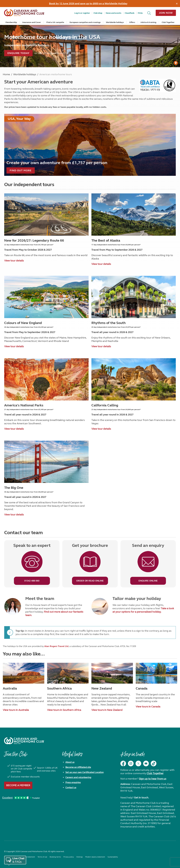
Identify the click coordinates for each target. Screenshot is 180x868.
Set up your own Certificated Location (85, 772)
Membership (11, 22)
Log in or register (82, 13)
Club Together (168, 22)
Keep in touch (132, 756)
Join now (166, 13)
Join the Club (16, 756)
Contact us (71, 787)
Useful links (72, 756)
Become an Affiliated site (78, 767)
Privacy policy (69, 857)
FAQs (140, 13)
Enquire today (18, 53)
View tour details (14, 261)
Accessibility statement (26, 857)
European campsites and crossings (85, 22)
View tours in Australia (16, 710)
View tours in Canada (148, 707)
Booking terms (55, 857)
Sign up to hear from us (153, 779)
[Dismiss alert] (177, 4)
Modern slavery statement (95, 857)
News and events (113, 13)
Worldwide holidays (115, 22)
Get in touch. (141, 798)
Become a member (18, 785)
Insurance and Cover (32, 22)
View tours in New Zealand (107, 710)
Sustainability (113, 857)
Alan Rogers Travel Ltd (56, 646)
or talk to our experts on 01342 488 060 (57, 53)
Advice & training (148, 22)
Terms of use (42, 857)
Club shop (98, 13)
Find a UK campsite (55, 22)
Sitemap (80, 857)
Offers (132, 22)
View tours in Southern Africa (64, 710)
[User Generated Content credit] (176, 63)
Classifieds (130, 13)
